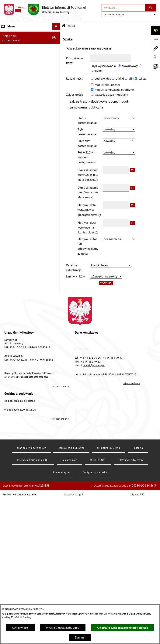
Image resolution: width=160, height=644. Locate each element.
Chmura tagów (62, 472)
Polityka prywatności (95, 472)
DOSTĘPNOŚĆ (98, 460)
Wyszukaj (106, 283)
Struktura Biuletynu (109, 448)
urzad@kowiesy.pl (94, 365)
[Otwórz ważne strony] (155, 57)
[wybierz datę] (132, 170)
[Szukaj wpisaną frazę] (151, 8)
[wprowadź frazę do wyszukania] (124, 8)
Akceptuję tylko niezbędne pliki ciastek (122, 628)
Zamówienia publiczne (71, 448)
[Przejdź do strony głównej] (45, 10)
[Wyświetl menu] (56, 26)
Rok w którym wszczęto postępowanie (87, 157)
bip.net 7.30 (138, 494)
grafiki (120, 78)
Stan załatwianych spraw (31, 448)
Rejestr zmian (70, 460)
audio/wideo (103, 78)
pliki (131, 78)
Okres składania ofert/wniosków (88, 175)
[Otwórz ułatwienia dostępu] (155, 30)
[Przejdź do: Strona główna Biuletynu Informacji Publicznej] (64, 26)
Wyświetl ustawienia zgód (63, 628)
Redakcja (138, 448)
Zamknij (80, 637)
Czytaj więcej (20, 628)
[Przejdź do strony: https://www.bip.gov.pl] (155, 39)
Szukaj (71, 26)
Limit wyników (75, 276)
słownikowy (130, 66)
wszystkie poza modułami (111, 95)
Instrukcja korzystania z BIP (33, 460)
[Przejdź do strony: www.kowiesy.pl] (155, 48)
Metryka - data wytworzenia (89, 210)
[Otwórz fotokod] (155, 66)
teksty (142, 78)
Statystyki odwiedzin (131, 460)
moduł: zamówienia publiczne (114, 90)
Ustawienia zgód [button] (73, 494)
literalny (97, 71)
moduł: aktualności (107, 85)
